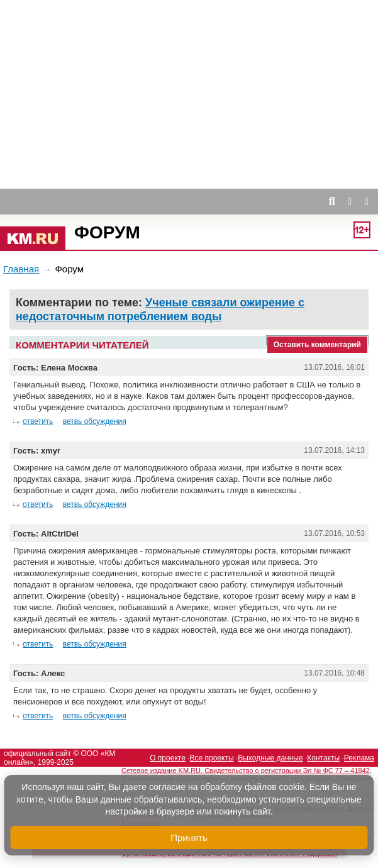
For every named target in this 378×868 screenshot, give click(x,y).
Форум (107, 232)
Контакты (323, 758)
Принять (189, 837)
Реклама (359, 758)
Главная (21, 269)
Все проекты (212, 758)
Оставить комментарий (317, 345)
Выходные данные (270, 758)
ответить (38, 421)
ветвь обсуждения (95, 421)
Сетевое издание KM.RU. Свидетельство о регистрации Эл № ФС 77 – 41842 (246, 771)
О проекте (168, 758)
